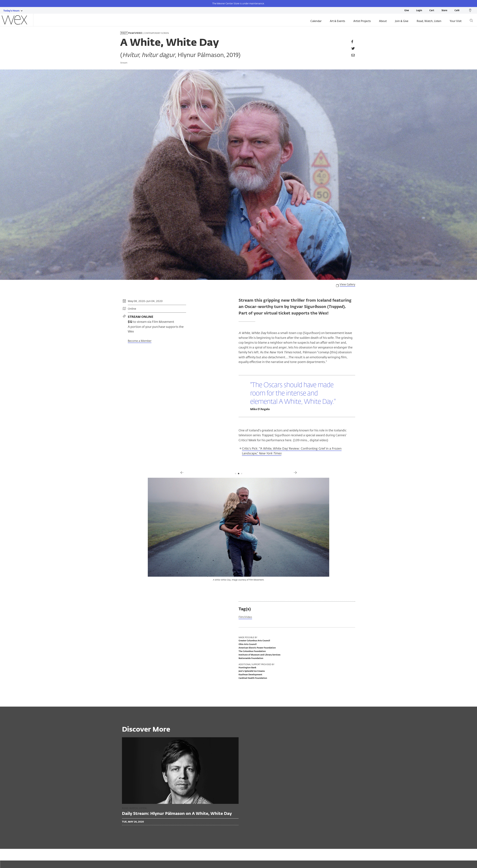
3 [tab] (242, 474)
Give (407, 11)
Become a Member (140, 341)
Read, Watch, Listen (429, 21)
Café (457, 11)
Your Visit (456, 21)
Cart (432, 11)
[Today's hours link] (11, 10)
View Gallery (347, 284)
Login (419, 11)
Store (444, 11)
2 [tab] (239, 474)
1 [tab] (236, 474)
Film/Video (246, 617)
